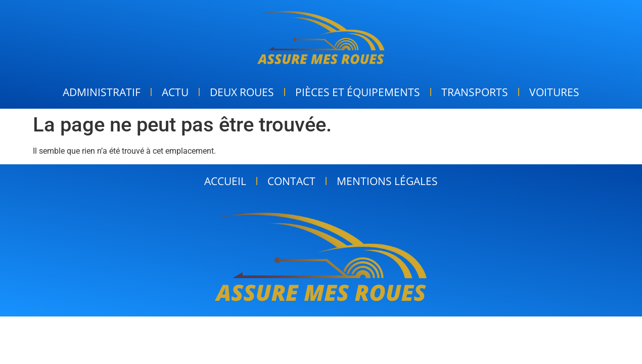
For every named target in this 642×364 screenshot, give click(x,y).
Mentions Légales (387, 181)
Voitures (554, 92)
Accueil (225, 181)
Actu (175, 92)
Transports (475, 92)
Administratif (102, 92)
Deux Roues (242, 92)
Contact (291, 181)
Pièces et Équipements (358, 92)
